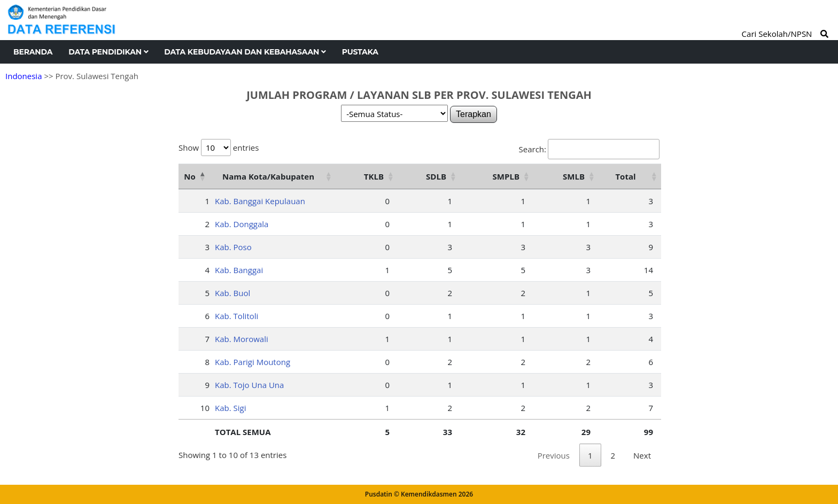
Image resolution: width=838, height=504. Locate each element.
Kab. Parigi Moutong (253, 362)
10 (205, 408)
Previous (554, 455)
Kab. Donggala (242, 224)
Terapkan (474, 114)
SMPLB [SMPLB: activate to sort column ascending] (506, 176)
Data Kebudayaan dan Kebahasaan (245, 52)
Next (642, 455)
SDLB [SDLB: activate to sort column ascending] (436, 176)
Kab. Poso (233, 247)
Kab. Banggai (239, 270)
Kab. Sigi (230, 408)
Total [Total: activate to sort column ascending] (625, 176)
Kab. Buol (232, 293)
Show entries (219, 148)
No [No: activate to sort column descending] (189, 176)
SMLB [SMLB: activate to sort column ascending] (574, 176)
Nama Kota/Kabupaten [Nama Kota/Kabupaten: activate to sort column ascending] (268, 176)
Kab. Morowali (242, 339)
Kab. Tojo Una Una (249, 385)
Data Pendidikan (108, 52)
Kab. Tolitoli (236, 316)
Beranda (33, 52)
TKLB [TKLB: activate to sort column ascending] (374, 176)
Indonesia (24, 76)
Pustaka (360, 52)
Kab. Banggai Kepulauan (260, 201)
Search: (589, 149)
